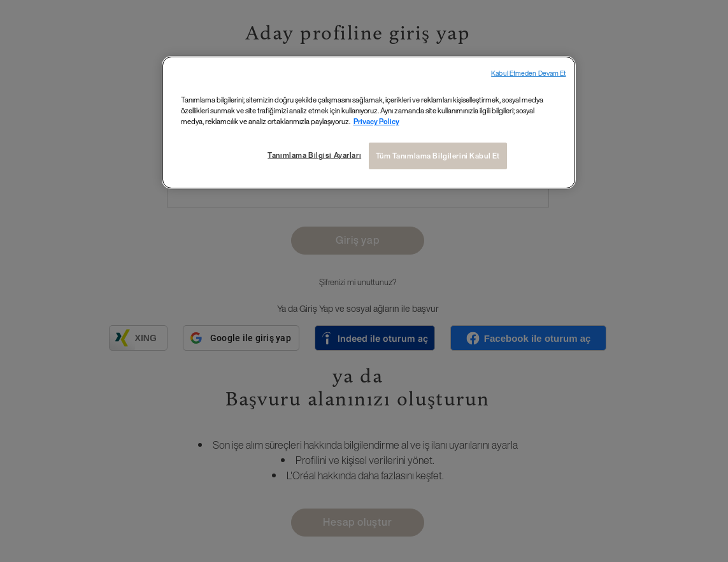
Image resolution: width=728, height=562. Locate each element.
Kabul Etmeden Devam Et (528, 74)
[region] (369, 123)
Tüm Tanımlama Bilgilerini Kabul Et (438, 156)
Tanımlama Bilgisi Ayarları (314, 155)
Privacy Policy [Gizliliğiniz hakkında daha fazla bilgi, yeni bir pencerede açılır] (376, 121)
